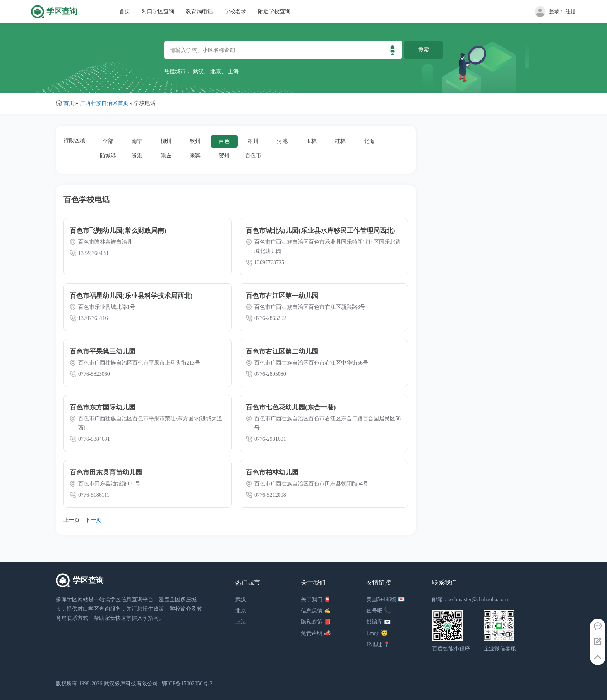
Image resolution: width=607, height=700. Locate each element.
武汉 (198, 71)
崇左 (166, 156)
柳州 (166, 141)
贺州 (224, 156)
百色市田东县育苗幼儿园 (106, 472)
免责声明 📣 (316, 633)
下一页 (93, 520)
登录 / (555, 11)
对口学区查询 (158, 11)
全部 (108, 141)
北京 (216, 71)
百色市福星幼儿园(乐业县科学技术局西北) (131, 296)
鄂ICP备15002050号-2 (187, 684)
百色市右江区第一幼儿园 (282, 296)
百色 (224, 141)
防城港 (108, 156)
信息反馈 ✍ (316, 611)
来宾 (195, 156)
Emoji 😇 (377, 633)
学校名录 (235, 11)
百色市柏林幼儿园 (272, 472)
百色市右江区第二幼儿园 (282, 352)
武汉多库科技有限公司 (131, 684)
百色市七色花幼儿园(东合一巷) (291, 407)
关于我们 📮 (316, 599)
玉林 (311, 141)
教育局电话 (199, 11)
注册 (571, 11)
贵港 (137, 156)
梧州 (253, 141)
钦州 (195, 141)
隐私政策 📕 (316, 622)
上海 (233, 71)
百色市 (253, 156)
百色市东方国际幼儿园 (103, 407)
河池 (282, 141)
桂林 (340, 141)
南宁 (137, 141)
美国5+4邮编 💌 (385, 599)
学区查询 (62, 11)
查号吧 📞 (378, 611)
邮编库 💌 (378, 622)
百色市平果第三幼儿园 (103, 352)
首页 (125, 11)
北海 (369, 141)
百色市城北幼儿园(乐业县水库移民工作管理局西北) (320, 231)
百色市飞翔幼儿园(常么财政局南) (118, 231)
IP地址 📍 (378, 644)
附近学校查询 (274, 11)
